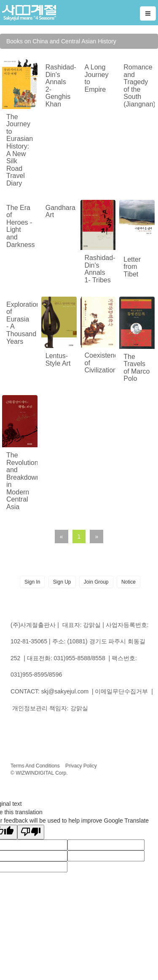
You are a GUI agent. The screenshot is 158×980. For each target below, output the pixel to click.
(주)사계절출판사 (33, 625)
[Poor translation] (31, 832)
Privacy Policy (81, 766)
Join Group (96, 582)
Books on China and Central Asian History (61, 41)
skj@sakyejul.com (65, 691)
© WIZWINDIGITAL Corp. (39, 773)
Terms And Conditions (35, 766)
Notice (129, 582)
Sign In (32, 582)
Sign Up (62, 582)
